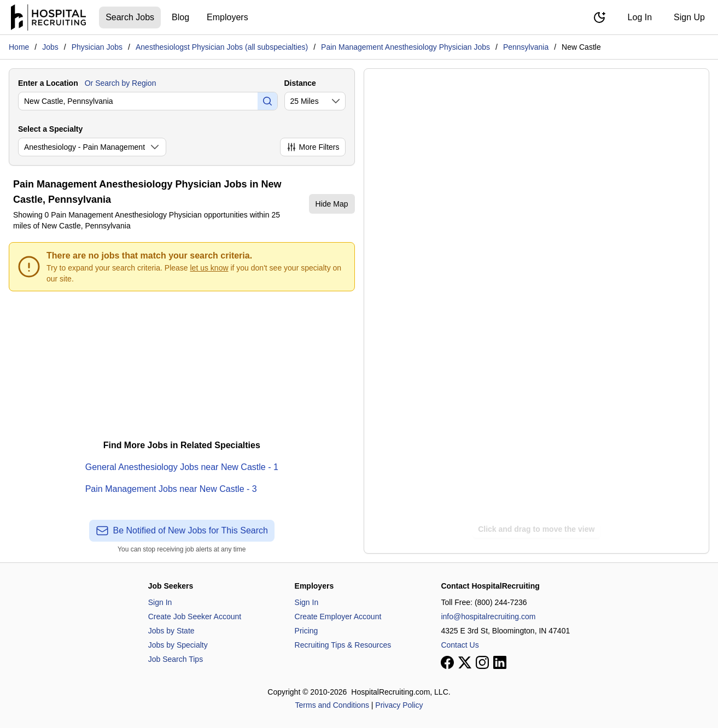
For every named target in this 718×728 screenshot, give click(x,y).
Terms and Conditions (332, 705)
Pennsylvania (526, 47)
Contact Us (460, 645)
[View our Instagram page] (482, 662)
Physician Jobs (97, 47)
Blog (180, 17)
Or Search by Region (121, 83)
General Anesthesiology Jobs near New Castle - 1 (182, 467)
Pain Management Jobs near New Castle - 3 (171, 489)
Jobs (50, 47)
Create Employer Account (338, 617)
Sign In (160, 602)
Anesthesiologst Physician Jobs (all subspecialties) (222, 47)
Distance (300, 83)
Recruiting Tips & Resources (343, 645)
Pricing (307, 631)
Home (19, 47)
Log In (640, 17)
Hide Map (332, 204)
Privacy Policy (399, 705)
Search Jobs (130, 17)
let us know (209, 268)
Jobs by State (171, 631)
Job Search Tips (176, 659)
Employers (227, 17)
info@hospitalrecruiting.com (488, 617)
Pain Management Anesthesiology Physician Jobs (405, 47)
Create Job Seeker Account (195, 617)
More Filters (313, 147)
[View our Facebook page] (447, 662)
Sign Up (689, 17)
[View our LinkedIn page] (500, 662)
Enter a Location (48, 83)
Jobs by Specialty (178, 645)
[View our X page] (465, 662)
